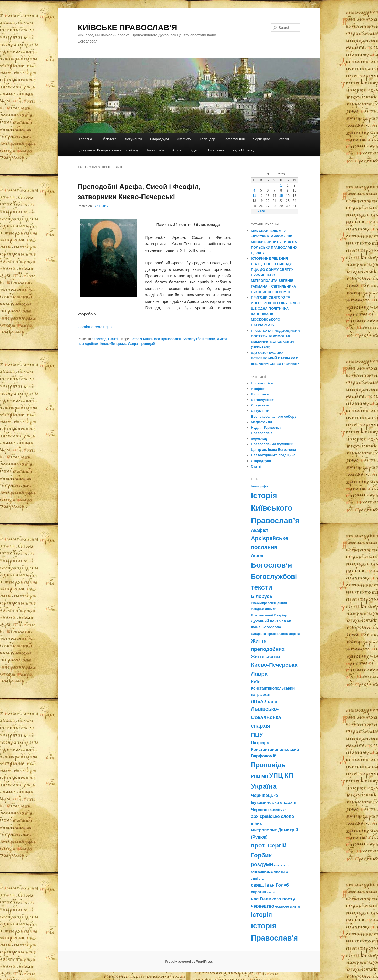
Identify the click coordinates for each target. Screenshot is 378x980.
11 (254, 196)
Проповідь (268, 765)
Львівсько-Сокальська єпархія (266, 717)
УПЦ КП (281, 775)
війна (256, 823)
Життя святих (266, 657)
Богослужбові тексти (199, 339)
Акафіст (258, 389)
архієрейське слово (272, 816)
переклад (99, 339)
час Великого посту (273, 899)
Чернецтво (262, 139)
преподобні (148, 344)
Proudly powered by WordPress (189, 962)
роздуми (262, 864)
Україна (264, 786)
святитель (282, 865)
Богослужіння (234, 139)
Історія (283, 139)
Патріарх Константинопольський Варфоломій (275, 749)
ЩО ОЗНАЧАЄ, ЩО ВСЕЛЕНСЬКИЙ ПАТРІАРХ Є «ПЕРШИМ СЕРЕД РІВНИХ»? (275, 358)
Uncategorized (263, 383)
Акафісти (184, 139)
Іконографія (260, 486)
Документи (133, 139)
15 (281, 196)
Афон (177, 150)
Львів (271, 701)
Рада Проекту (243, 150)
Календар (208, 139)
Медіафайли (261, 422)
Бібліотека (108, 139)
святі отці (258, 878)
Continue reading (95, 327)
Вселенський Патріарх (270, 615)
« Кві (261, 211)
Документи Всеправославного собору (109, 150)
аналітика (278, 810)
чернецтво (262, 906)
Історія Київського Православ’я (156, 339)
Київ (256, 682)
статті (271, 892)
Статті (113, 339)
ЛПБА (257, 701)
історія (261, 915)
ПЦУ (257, 735)
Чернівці (260, 810)
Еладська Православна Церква (275, 634)
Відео (194, 150)
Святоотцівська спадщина (273, 455)
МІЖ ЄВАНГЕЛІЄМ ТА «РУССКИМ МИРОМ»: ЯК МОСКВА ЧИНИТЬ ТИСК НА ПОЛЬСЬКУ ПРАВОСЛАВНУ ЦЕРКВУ (274, 242)
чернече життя (288, 906)
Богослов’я (155, 150)
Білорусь (262, 596)
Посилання (215, 150)
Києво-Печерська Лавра (119, 344)
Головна (85, 139)
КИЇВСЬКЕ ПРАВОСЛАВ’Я (127, 27)
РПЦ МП (259, 776)
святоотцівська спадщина (269, 872)
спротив (258, 892)
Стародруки (159, 139)
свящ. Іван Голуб (270, 885)
